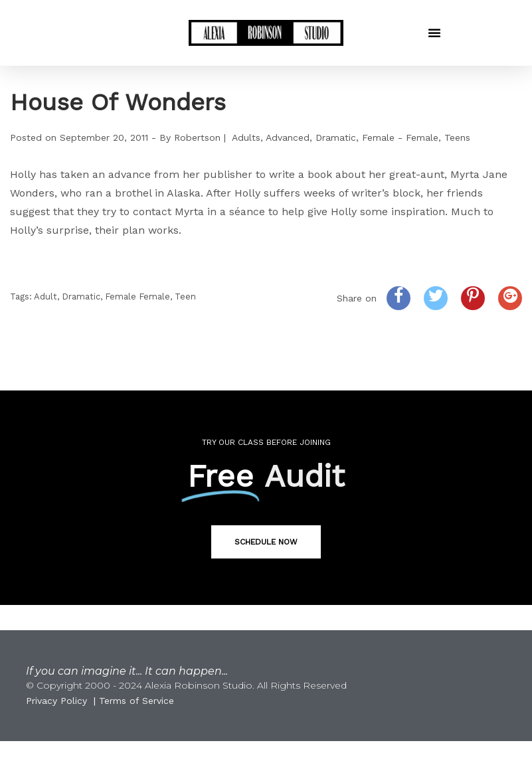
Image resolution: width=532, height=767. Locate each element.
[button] (434, 33)
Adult (45, 297)
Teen (185, 297)
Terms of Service (136, 701)
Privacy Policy (56, 701)
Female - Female (400, 137)
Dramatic (336, 137)
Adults (246, 137)
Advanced (288, 137)
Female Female (137, 297)
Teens (457, 137)
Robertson (197, 137)
